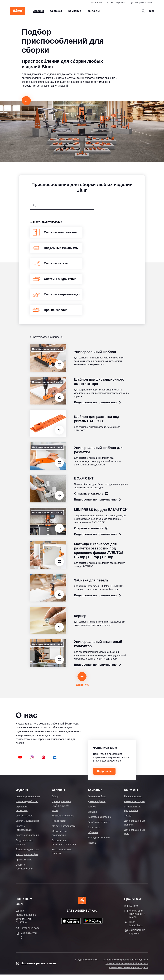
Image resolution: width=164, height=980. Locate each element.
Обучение (93, 832)
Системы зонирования (27, 835)
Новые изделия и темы (28, 796)
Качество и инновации (100, 817)
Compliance (94, 827)
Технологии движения (27, 849)
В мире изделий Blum (27, 801)
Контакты (131, 790)
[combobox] (62, 205)
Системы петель (24, 816)
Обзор (55, 796)
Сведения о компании (87, 960)
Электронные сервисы (142, 3)
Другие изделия (24, 860)
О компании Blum (97, 796)
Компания (95, 790)
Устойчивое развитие (99, 822)
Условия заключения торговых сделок (128, 967)
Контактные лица (133, 796)
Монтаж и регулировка (64, 826)
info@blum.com (30, 928)
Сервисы (58, 790)
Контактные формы (134, 801)
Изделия (22, 790)
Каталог (96, 3)
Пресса (92, 843)
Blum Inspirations (116, 3)
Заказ (55, 810)
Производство (59, 821)
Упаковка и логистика (63, 816)
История (92, 812)
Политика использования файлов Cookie (127, 964)
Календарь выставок (99, 838)
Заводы (92, 807)
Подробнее (104, 771)
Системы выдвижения (27, 821)
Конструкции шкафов (27, 854)
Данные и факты (97, 801)
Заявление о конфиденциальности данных (126, 960)
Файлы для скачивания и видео (137, 914)
